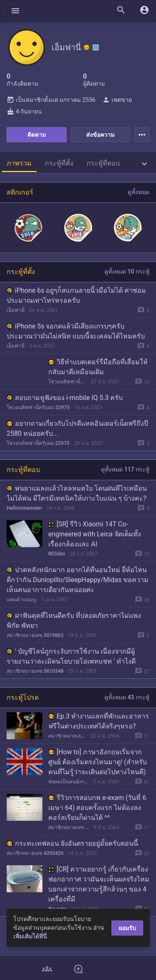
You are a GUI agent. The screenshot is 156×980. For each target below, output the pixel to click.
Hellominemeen (24, 508)
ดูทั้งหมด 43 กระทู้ (127, 697)
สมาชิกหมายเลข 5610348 (35, 671)
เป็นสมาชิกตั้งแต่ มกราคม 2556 (51, 100)
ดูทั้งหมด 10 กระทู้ (127, 272)
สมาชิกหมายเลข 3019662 (35, 635)
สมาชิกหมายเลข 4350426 (35, 853)
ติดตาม (37, 135)
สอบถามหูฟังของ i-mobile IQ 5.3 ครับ (65, 398)
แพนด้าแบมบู (21, 600)
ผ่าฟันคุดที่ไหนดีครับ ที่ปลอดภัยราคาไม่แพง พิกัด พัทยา (74, 621)
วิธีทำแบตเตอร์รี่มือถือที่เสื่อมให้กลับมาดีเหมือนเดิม (98, 367)
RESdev (57, 554)
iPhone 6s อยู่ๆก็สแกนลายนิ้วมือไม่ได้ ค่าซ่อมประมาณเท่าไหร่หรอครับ (76, 295)
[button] (15, 11)
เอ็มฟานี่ (16, 310)
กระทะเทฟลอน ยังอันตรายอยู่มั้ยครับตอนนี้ (72, 843)
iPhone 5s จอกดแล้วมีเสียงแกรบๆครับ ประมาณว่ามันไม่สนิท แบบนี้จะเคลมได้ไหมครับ (76, 331)
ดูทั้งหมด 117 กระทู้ (125, 469)
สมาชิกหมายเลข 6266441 (67, 736)
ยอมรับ (127, 928)
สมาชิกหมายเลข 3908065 (69, 827)
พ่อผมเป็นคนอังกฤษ (68, 782)
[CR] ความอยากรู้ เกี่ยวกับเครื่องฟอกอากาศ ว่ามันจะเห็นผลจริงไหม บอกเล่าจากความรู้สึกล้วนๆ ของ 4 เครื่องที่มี (99, 884)
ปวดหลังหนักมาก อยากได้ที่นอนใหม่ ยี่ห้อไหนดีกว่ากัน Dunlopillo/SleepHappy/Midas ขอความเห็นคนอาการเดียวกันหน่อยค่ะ (78, 580)
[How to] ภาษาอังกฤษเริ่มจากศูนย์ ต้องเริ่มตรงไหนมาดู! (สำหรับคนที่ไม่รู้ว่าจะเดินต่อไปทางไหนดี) (98, 762)
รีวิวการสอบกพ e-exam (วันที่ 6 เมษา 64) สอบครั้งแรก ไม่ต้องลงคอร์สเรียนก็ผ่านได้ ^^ (97, 808)
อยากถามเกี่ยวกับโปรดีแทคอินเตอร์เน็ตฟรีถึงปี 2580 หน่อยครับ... (77, 428)
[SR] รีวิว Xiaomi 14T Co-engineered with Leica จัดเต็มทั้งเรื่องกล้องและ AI (95, 534)
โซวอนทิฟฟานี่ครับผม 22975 (67, 382)
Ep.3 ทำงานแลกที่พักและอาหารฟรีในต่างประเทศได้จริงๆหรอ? (99, 721)
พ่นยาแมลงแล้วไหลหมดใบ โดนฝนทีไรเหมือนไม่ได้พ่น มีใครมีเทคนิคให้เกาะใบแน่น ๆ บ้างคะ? (77, 493)
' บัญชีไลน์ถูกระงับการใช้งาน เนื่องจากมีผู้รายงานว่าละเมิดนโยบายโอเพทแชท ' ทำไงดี (71, 656)
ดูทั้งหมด (139, 192)
